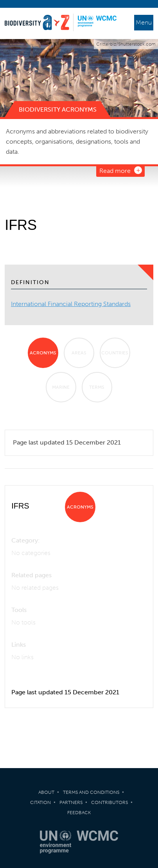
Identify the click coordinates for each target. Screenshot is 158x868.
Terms (97, 387)
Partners (71, 802)
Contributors (110, 802)
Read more (115, 171)
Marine (61, 387)
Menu (144, 22)
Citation (40, 802)
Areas (79, 353)
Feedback (79, 813)
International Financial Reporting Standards (71, 304)
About (46, 792)
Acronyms (43, 353)
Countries (115, 353)
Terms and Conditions (91, 792)
